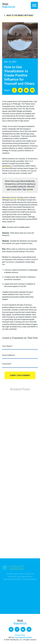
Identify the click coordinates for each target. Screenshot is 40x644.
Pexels (36, 23)
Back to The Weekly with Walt (20, 15)
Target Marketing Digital (23, 637)
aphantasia (6, 166)
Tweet (20, 90)
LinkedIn (26, 90)
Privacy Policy (20, 635)
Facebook (17, 629)
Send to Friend (32, 90)
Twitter (11, 629)
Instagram (29, 629)
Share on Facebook (14, 90)
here (31, 190)
